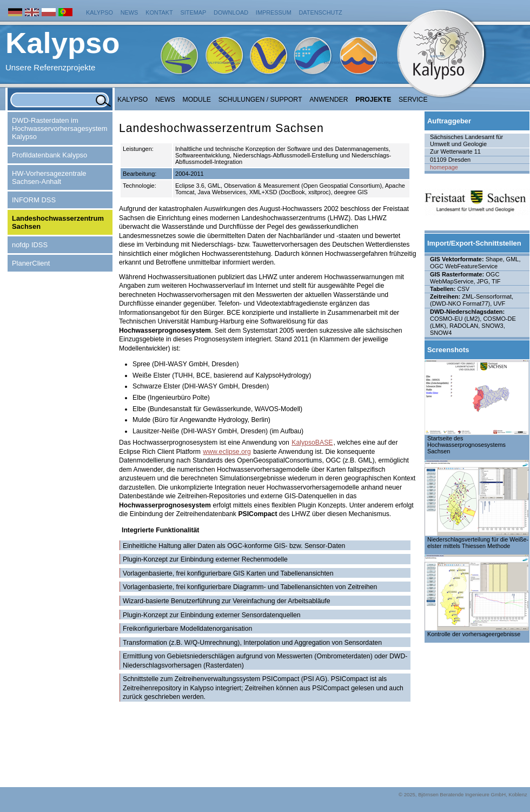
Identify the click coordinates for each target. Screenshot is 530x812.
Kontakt (159, 12)
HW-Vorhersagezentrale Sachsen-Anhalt (49, 177)
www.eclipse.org (227, 452)
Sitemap (194, 12)
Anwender (329, 100)
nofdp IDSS (30, 245)
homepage (444, 167)
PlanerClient (31, 263)
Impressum (274, 12)
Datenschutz (321, 12)
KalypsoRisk (389, 63)
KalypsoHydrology (225, 63)
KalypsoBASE (312, 443)
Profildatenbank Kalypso (49, 155)
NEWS (165, 100)
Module (197, 100)
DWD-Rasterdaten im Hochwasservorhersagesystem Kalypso (59, 128)
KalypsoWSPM (283, 63)
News (130, 12)
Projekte (373, 100)
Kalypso (100, 12)
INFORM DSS (34, 200)
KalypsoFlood (336, 63)
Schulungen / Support (260, 100)
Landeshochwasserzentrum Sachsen (58, 222)
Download (231, 12)
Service (413, 100)
